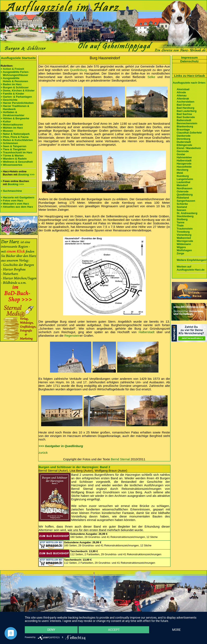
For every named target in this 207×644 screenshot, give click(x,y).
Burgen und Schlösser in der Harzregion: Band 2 (74, 467)
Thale (180, 226)
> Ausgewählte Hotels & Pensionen (14, 80)
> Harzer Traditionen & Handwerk (15, 108)
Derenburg (183, 139)
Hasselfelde (184, 167)
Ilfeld (180, 173)
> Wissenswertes (11, 165)
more (176, 630)
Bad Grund (184, 105)
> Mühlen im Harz (12, 128)
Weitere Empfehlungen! (192, 260)
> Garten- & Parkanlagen (16, 97)
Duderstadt (184, 142)
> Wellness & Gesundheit (17, 162)
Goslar (181, 154)
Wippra (181, 247)
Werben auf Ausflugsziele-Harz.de (191, 268)
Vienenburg (184, 235)
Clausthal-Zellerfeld (189, 133)
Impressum (189, 57)
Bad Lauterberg (187, 111)
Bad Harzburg (185, 108)
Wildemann (184, 244)
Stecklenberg (185, 216)
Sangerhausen (186, 201)
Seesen (181, 210)
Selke (151, 77)
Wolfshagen (184, 250)
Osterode (183, 191)
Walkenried (184, 238)
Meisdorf (182, 185)
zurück (43, 453)
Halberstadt (147, 332)
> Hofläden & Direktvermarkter (12, 114)
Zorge (180, 253)
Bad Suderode (186, 117)
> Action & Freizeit (12, 69)
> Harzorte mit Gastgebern (17, 197)
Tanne (180, 222)
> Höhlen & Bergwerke (15, 118)
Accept (114, 630)
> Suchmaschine (11, 191)
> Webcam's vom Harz (15, 204)
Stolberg (182, 219)
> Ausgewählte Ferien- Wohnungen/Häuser (15, 73)
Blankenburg (185, 126)
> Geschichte (9, 100)
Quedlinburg (78, 70)
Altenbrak (183, 99)
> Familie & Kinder (12, 94)
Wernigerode (185, 241)
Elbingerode (184, 145)
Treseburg (183, 232)
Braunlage (183, 130)
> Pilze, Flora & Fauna (15, 137)
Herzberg (182, 170)
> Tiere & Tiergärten (13, 149)
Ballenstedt (184, 120)
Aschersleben (185, 102)
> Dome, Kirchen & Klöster (18, 91)
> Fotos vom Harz (12, 201)
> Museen (7, 131)
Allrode (181, 92)
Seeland (182, 207)
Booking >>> (26, 175)
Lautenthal (183, 182)
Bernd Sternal (120, 459)
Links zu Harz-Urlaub (189, 76)
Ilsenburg (183, 176)
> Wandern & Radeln (14, 159)
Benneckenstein (187, 123)
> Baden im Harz (11, 84)
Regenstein (72, 336)
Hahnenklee (184, 157)
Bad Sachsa (184, 114)
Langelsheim (185, 179)
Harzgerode (184, 164)
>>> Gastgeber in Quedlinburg (61, 446)
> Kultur (6, 121)
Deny (51, 630)
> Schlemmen (9, 143)
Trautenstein (185, 229)
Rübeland (183, 198)
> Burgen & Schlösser (15, 87)
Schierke (182, 204)
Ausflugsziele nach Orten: (189, 83)
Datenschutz (189, 61)
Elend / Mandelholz (189, 148)
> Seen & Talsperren (13, 146)
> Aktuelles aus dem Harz (17, 207)
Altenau (182, 95)
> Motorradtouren (12, 125)
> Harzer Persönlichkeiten (17, 103)
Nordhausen (184, 188)
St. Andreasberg (187, 213)
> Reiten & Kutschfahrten (17, 140)
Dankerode (184, 136)
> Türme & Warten (12, 156)
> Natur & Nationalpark (15, 134)
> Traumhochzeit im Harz (17, 152)
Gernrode (183, 151)
